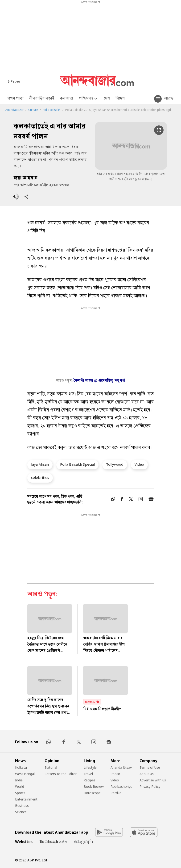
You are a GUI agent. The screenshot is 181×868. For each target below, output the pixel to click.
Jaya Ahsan (40, 464)
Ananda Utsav (121, 767)
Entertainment (26, 799)
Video (139, 464)
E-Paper (14, 81)
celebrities (40, 477)
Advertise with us (153, 780)
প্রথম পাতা (16, 99)
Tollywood (115, 464)
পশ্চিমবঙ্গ (88, 99)
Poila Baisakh (52, 110)
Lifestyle (90, 767)
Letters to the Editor (61, 774)
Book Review (94, 786)
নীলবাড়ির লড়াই (42, 99)
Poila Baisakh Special (77, 464)
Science (21, 812)
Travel (88, 774)
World (20, 786)
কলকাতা (67, 99)
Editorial (51, 767)
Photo (115, 774)
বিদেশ (120, 99)
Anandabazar (14, 110)
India (19, 780)
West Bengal (25, 774)
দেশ (107, 99)
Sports (20, 793)
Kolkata (21, 767)
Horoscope (92, 793)
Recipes (90, 780)
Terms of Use (150, 767)
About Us (147, 774)
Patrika (116, 793)
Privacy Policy (150, 786)
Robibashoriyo (121, 786)
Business (22, 806)
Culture (33, 110)
